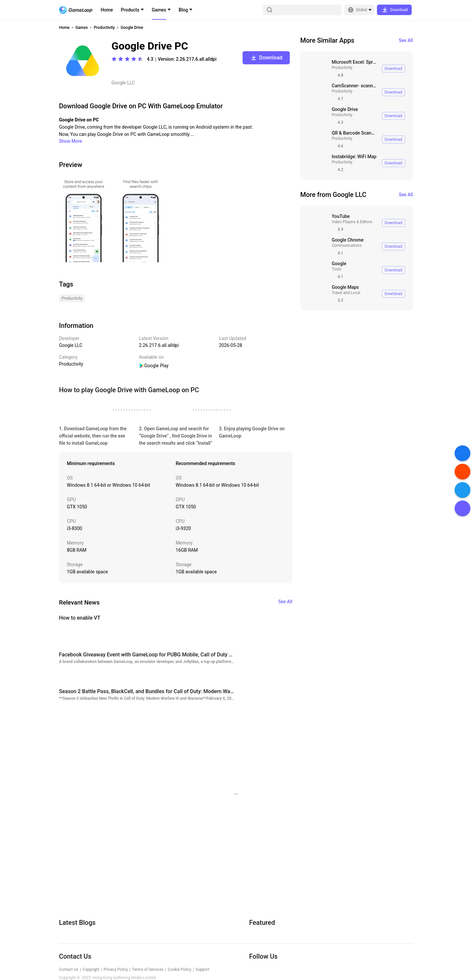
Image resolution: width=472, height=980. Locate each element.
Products (130, 10)
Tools (336, 269)
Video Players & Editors (352, 222)
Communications (347, 245)
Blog (183, 10)
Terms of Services (148, 969)
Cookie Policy (180, 969)
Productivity (104, 28)
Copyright (91, 969)
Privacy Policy (116, 969)
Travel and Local (346, 293)
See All (406, 40)
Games (159, 10)
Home (107, 10)
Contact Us (69, 969)
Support (203, 969)
